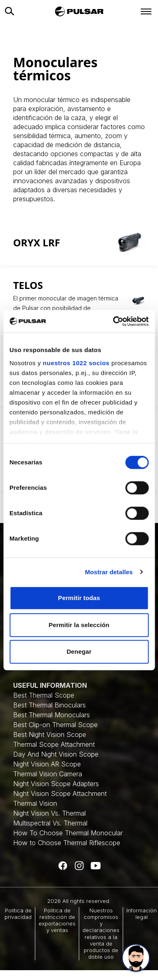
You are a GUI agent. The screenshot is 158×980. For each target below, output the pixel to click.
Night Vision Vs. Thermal (49, 813)
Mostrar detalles (109, 572)
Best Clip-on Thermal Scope (55, 725)
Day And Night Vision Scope (56, 754)
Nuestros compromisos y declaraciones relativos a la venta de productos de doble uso (101, 934)
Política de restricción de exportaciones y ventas (57, 920)
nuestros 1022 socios (76, 363)
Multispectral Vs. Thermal (50, 823)
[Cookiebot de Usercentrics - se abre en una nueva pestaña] (113, 321)
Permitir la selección (79, 625)
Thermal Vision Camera (48, 774)
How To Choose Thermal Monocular (68, 833)
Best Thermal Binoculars (49, 705)
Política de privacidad (18, 914)
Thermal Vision (35, 803)
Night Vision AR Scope (47, 764)
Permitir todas (79, 598)
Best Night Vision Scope (50, 734)
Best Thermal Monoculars (52, 715)
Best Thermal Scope (44, 695)
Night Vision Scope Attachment (60, 794)
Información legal (142, 914)
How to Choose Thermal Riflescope (67, 843)
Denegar (79, 651)
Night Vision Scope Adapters (56, 784)
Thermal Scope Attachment (54, 744)
